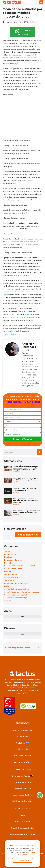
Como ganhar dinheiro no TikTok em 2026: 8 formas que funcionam (26, 479)
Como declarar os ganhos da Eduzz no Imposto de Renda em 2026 (27, 512)
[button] (41, 2)
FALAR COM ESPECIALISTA (22, 32)
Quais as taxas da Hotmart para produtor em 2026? (25, 489)
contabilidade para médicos (19, 317)
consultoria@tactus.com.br (11, 334)
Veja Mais (16, 472)
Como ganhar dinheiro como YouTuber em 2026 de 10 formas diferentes (25, 501)
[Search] (40, 452)
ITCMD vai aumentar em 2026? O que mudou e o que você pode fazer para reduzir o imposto (26, 468)
